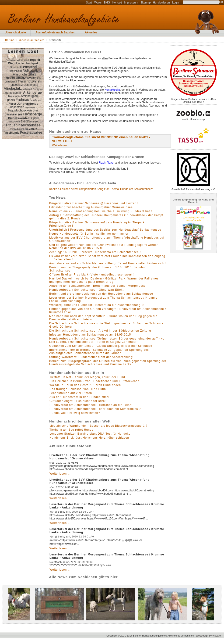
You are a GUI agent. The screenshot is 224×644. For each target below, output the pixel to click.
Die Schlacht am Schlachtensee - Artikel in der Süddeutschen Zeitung (100, 331)
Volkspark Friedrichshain (25, 72)
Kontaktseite (112, 90)
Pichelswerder (19, 118)
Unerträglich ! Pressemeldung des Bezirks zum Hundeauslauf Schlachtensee (105, 230)
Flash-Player (107, 163)
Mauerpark (14, 96)
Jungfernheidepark (27, 63)
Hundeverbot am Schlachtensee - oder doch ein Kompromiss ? (95, 409)
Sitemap (146, 3)
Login (176, 3)
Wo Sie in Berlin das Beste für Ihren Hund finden (85, 385)
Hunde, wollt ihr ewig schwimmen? (75, 413)
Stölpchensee (29, 122)
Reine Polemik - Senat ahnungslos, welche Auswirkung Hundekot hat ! (101, 211)
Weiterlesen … (61, 145)
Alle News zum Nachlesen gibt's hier (83, 577)
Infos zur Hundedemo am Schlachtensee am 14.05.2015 (90, 335)
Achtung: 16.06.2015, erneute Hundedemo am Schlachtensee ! (95, 252)
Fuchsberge (32, 114)
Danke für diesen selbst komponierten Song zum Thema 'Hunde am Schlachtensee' (101, 189)
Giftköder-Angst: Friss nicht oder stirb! (78, 401)
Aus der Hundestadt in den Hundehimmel (79, 397)
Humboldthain (14, 93)
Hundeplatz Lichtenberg (23, 85)
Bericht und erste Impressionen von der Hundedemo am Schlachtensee (101, 294)
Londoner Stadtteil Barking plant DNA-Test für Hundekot (91, 434)
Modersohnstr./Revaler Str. (23, 78)
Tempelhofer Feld (19, 129)
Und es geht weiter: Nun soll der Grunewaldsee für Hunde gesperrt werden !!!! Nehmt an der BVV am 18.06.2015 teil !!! (106, 247)
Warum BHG (102, 3)
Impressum (131, 3)
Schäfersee (36, 100)
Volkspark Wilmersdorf (18, 60)
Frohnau (22, 100)
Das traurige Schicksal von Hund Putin (78, 389)
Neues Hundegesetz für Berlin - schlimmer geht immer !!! (91, 234)
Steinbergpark (30, 96)
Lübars (10, 100)
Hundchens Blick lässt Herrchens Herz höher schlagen (89, 438)
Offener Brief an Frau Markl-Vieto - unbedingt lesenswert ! (92, 275)
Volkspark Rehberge (33, 89)
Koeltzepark (31, 107)
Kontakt (117, 3)
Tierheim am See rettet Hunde (71, 430)
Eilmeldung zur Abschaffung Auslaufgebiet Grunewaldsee (91, 207)
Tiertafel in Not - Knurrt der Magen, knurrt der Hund (87, 377)
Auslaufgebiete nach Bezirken (55, 32)
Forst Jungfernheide (23, 104)
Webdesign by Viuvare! (209, 636)
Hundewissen (161, 3)
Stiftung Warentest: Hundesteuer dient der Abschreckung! (91, 357)
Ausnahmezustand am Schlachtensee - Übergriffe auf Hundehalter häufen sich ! (108, 263)
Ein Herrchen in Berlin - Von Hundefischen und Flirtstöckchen (94, 381)
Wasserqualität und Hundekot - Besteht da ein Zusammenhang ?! (97, 305)
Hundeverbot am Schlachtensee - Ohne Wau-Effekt (86, 290)
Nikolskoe (15, 122)
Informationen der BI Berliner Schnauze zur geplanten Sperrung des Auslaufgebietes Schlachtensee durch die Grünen (99, 351)
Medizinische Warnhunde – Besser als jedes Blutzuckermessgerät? (98, 426)
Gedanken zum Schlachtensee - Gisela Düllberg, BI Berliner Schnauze (101, 346)
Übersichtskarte (15, 32)
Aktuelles (91, 32)
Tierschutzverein (30, 81)
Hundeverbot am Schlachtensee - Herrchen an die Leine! (91, 405)
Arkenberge (32, 93)
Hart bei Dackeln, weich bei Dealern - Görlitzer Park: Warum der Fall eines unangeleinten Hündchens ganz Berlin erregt (104, 280)
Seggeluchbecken (19, 110)
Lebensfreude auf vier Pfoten (71, 393)
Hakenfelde (17, 107)
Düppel (34, 118)
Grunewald (16, 67)
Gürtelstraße (11, 82)
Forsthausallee (31, 132)
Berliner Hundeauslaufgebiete (25, 40)
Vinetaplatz (13, 88)
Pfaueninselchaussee (23, 125)
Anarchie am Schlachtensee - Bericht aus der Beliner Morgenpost (97, 286)
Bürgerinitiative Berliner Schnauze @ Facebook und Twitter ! (94, 203)
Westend (30, 67)
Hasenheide (16, 71)
